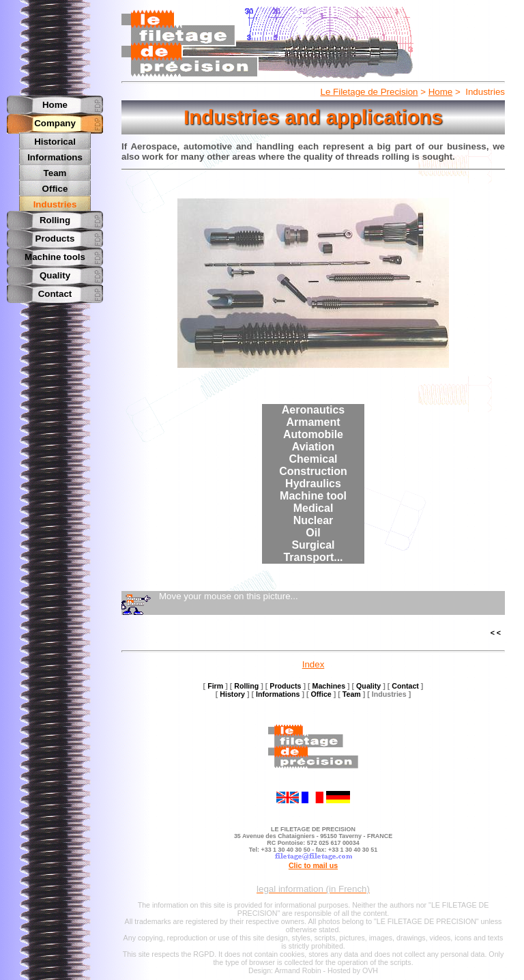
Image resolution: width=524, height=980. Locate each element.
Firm (215, 686)
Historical (55, 142)
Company (55, 123)
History (232, 694)
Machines (329, 686)
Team (55, 172)
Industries (55, 202)
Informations (55, 157)
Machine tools (55, 254)
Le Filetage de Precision (369, 92)
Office (55, 187)
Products (55, 235)
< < (496, 633)
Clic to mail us (313, 865)
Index (314, 664)
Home (441, 92)
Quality (55, 272)
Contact (55, 290)
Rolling (55, 217)
